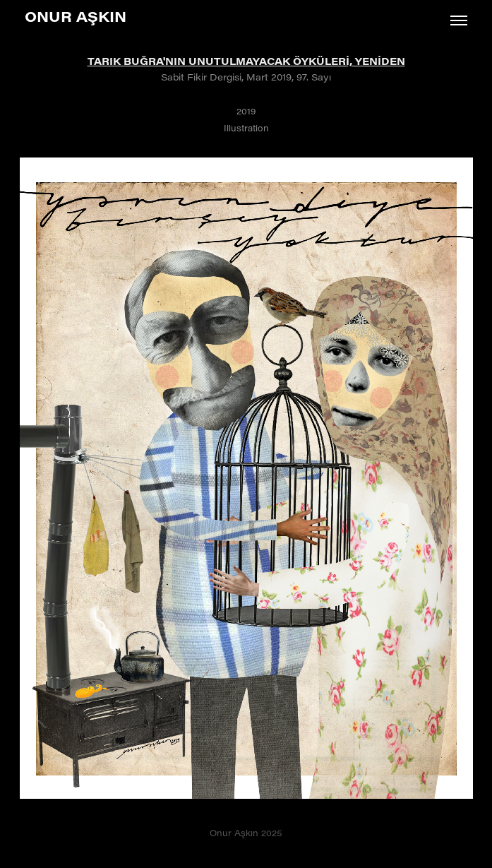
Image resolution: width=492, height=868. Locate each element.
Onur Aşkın (76, 16)
